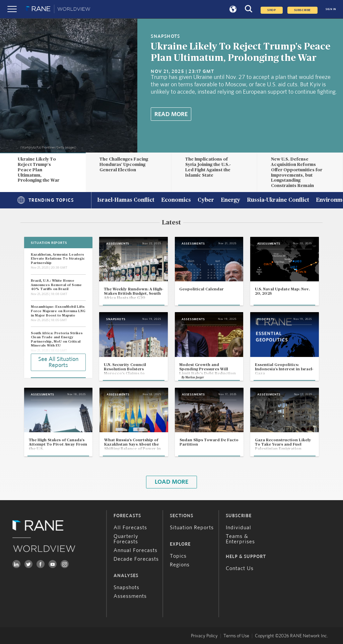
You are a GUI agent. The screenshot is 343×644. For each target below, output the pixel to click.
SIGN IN (331, 9)
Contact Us (240, 568)
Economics (176, 200)
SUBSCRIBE (302, 10)
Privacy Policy (204, 636)
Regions (180, 565)
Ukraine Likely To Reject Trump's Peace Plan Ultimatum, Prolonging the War (39, 170)
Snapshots (126, 587)
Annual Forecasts (135, 550)
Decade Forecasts (136, 559)
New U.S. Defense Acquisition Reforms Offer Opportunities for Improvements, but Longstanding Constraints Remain (297, 172)
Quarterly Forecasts (126, 539)
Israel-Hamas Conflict (126, 200)
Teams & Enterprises (240, 539)
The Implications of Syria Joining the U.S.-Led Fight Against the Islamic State (208, 167)
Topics (178, 556)
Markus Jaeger (195, 378)
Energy (230, 200)
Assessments (130, 596)
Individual (238, 528)
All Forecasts (130, 528)
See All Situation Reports (58, 362)
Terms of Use (236, 636)
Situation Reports (192, 528)
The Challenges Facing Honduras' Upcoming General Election (124, 165)
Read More (171, 114)
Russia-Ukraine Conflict (278, 200)
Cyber (206, 200)
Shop (271, 10)
